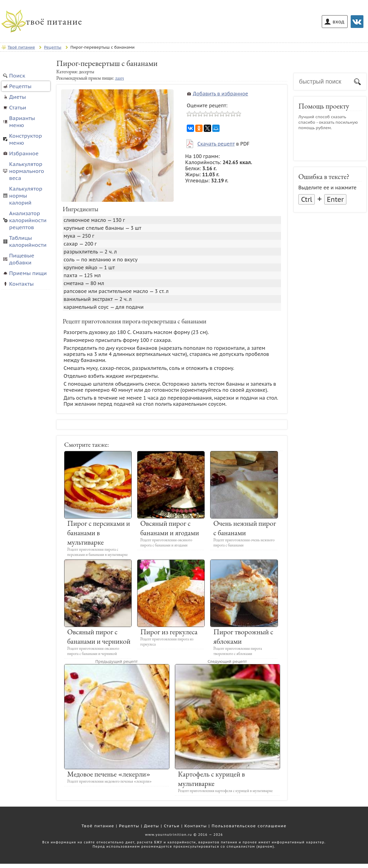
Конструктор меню (26, 139)
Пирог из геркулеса (169, 632)
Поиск (17, 76)
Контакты (21, 284)
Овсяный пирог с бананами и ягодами (170, 528)
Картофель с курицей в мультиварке (211, 779)
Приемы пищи (28, 273)
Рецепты (20, 86)
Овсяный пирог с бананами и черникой (99, 636)
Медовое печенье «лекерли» (109, 774)
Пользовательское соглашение (249, 826)
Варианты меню (22, 122)
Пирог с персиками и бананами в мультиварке (99, 533)
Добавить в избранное (220, 94)
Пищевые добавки (22, 259)
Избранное (24, 153)
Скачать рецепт (216, 144)
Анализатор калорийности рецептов (28, 220)
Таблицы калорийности (28, 241)
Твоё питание (98, 826)
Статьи (18, 107)
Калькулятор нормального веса (27, 171)
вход (338, 22)
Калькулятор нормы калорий (26, 196)
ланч (120, 78)
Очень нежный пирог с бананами (245, 528)
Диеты (17, 97)
